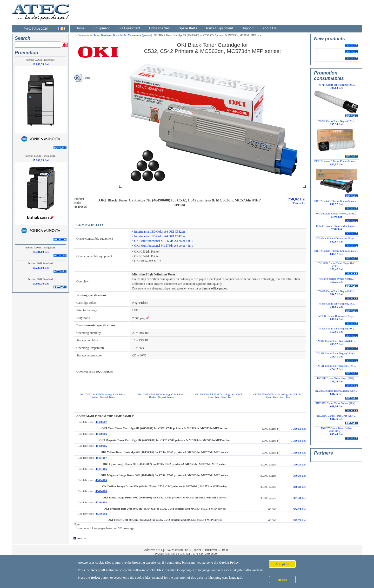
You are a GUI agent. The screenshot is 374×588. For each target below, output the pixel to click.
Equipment (102, 28)
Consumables (159, 28)
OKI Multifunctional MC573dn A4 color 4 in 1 (164, 246)
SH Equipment (129, 28)
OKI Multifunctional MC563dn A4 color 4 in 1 (164, 241)
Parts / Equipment (219, 28)
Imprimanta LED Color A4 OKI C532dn (160, 232)
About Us (269, 28)
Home (80, 28)
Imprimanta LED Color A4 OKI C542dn (160, 236)
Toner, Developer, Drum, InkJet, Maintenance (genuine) (123, 35)
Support (248, 28)
